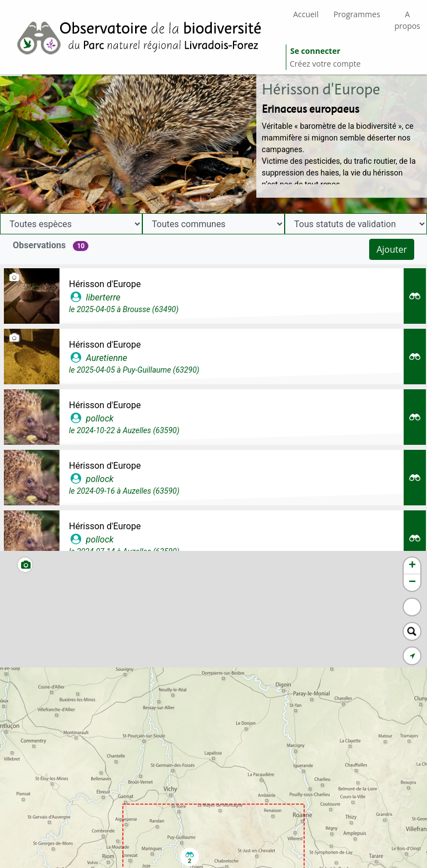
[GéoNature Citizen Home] (143, 37)
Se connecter (315, 51)
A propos (407, 20)
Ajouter (392, 249)
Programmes (357, 14)
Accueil (306, 14)
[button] (190, 857)
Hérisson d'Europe (105, 284)
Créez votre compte (325, 64)
